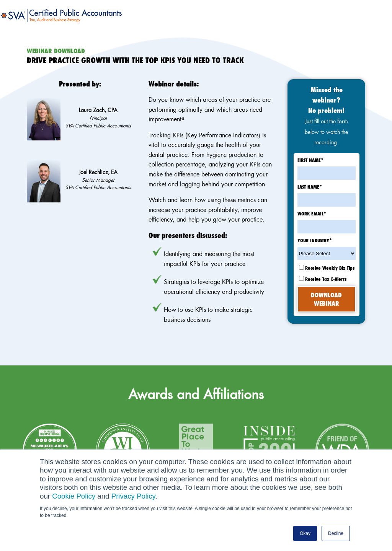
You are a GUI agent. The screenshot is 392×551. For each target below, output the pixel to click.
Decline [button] (336, 533)
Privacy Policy (133, 496)
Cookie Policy (74, 496)
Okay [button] (305, 533)
